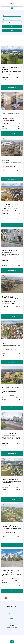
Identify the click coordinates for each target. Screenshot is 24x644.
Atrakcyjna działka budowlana (11, 479)
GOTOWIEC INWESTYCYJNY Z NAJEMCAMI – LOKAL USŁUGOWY (11, 434)
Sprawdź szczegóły (12, 88)
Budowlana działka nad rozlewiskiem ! (9, 160)
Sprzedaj (12, 624)
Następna (16, 598)
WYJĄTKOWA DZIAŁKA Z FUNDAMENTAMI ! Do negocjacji (11, 297)
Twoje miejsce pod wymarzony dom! (11, 389)
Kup (12, 622)
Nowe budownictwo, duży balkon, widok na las (12, 114)
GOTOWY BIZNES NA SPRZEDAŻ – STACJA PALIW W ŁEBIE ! (11, 206)
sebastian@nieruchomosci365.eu (12, 615)
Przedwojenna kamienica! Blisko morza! (11, 343)
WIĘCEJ (12, 30)
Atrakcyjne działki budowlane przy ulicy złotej (12, 68)
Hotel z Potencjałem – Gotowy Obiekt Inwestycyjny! (11, 572)
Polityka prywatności (12, 627)
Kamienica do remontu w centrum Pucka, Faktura (9, 251)
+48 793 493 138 (12, 613)
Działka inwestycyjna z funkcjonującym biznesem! (10, 526)
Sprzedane (12, 626)
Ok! (12, 642)
